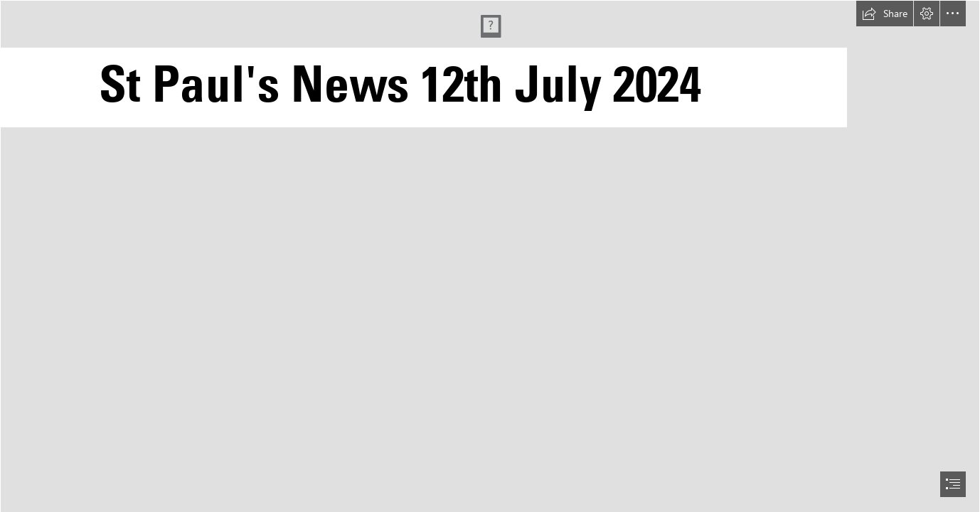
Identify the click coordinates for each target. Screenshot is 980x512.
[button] (885, 14)
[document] (490, 256)
